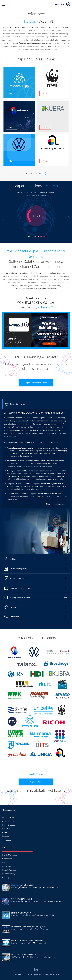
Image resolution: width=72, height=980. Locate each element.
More (11, 93)
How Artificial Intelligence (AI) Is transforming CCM (32, 915)
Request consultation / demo (36, 383)
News (5, 862)
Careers (5, 832)
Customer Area (8, 821)
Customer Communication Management (29, 927)
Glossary (6, 877)
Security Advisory (9, 870)
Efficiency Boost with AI (21, 913)
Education (6, 829)
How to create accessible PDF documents (29, 943)
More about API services (56, 504)
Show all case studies (35, 173)
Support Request (9, 825)
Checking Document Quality (23, 955)
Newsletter (7, 866)
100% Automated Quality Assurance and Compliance (34, 957)
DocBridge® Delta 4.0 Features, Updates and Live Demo (35, 887)
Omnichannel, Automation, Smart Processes (30, 929)
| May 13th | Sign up (23, 885)
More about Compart (36, 774)
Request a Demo (36, 782)
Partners (6, 836)
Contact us (7, 840)
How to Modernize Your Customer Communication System (36, 901)
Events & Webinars (10, 855)
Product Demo (8, 817)
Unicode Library (9, 874)
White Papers (7, 859)
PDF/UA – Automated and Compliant (27, 941)
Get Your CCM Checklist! (21, 899)
